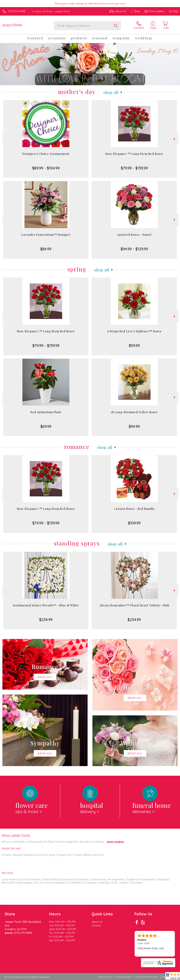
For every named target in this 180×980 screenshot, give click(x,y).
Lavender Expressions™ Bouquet (46, 235)
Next (175, 139)
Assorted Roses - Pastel (134, 235)
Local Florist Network (147, 977)
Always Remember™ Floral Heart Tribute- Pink (134, 605)
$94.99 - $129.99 (134, 249)
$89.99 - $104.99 (46, 168)
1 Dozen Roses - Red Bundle (134, 509)
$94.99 (134, 426)
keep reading (115, 842)
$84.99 (46, 249)
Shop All (111, 92)
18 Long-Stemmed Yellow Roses (134, 412)
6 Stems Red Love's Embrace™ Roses (134, 331)
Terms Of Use (105, 977)
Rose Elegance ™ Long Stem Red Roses (134, 154)
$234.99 (46, 620)
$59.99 (134, 345)
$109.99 (134, 523)
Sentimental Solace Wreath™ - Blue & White (46, 605)
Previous (5, 139)
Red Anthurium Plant (46, 412)
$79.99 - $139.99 (134, 168)
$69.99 (46, 426)
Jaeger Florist (12, 25)
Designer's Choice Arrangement (46, 154)
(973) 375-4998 (17, 11)
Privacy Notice (124, 977)
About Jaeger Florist (16, 835)
